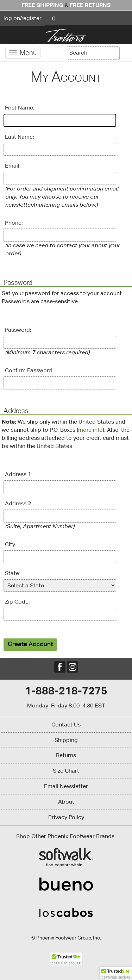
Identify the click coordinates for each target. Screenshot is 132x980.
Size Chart (66, 771)
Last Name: (20, 137)
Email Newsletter (66, 786)
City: (11, 544)
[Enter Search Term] (93, 53)
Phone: (14, 223)
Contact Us (66, 725)
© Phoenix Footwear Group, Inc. (66, 938)
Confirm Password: (29, 370)
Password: (18, 330)
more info (90, 430)
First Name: (20, 108)
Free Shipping (42, 5)
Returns (66, 755)
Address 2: (19, 503)
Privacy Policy (66, 817)
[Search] (125, 52)
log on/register (23, 18)
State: (13, 573)
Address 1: (19, 474)
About (66, 802)
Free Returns (90, 5)
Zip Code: (17, 602)
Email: (13, 166)
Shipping (66, 740)
